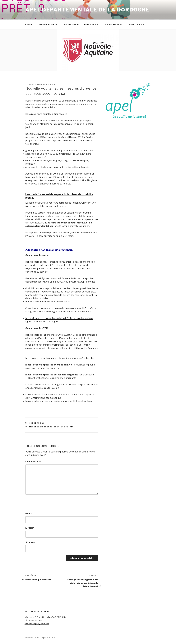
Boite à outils (137, 25)
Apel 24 (51, 84)
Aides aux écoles (115, 25)
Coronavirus (37, 423)
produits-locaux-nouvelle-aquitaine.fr (72, 226)
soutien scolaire (64, 427)
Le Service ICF (92, 25)
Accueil (29, 25)
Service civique (72, 25)
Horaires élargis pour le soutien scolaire (46, 114)
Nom (29, 514)
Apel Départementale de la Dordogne (88, 10)
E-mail (30, 528)
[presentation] (46, 503)
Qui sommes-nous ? (49, 25)
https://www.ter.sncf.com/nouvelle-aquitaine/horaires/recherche (60, 358)
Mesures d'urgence (41, 427)
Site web (30, 542)
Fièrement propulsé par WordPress (41, 638)
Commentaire (34, 462)
